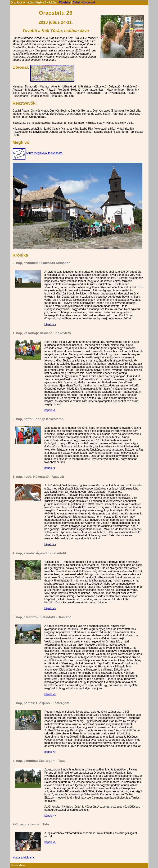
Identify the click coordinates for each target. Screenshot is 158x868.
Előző (76, 3)
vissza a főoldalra (23, 858)
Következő (88, 3)
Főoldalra (65, 3)
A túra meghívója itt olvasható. (44, 153)
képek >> (50, 324)
